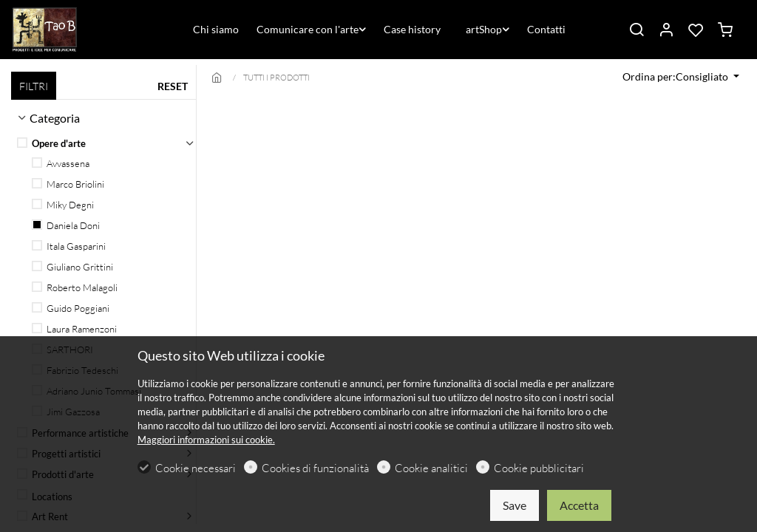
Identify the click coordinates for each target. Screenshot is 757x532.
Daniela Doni (66, 225)
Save (515, 505)
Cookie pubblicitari (539, 468)
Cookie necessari (196, 468)
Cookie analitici (431, 468)
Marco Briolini (68, 184)
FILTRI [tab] (34, 86)
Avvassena (61, 163)
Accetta (579, 505)
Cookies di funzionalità (315, 468)
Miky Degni (63, 205)
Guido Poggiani (71, 308)
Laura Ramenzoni (74, 329)
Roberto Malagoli (75, 287)
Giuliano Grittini (72, 267)
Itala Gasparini (69, 246)
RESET (173, 86)
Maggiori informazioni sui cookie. (206, 440)
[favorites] (696, 30)
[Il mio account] (666, 30)
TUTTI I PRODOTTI (276, 78)
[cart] (725, 30)
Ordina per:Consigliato (676, 76)
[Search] (637, 30)
